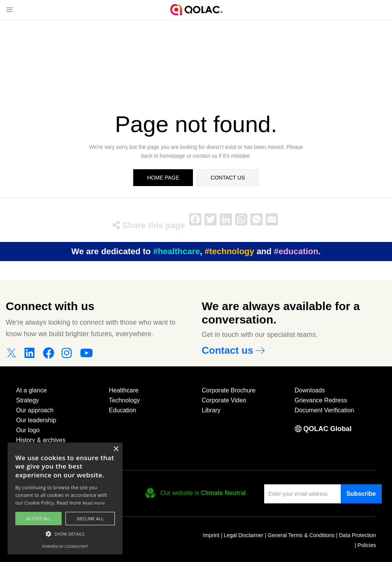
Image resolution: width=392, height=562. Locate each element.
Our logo (28, 430)
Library (211, 410)
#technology (229, 251)
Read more (94, 503)
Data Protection (358, 535)
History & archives (41, 440)
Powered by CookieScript (65, 546)
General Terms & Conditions (301, 535)
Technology (125, 400)
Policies (367, 545)
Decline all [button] (90, 519)
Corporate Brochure (229, 390)
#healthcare (176, 251)
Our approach (35, 410)
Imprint (211, 535)
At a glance (31, 390)
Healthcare (124, 390)
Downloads (310, 390)
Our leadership (36, 420)
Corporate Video (224, 400)
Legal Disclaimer (243, 535)
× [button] (116, 449)
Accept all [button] (38, 519)
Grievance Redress (321, 400)
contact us (228, 178)
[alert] (65, 498)
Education (123, 410)
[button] (65, 534)
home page (163, 178)
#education (296, 251)
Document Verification (325, 410)
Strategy (28, 400)
